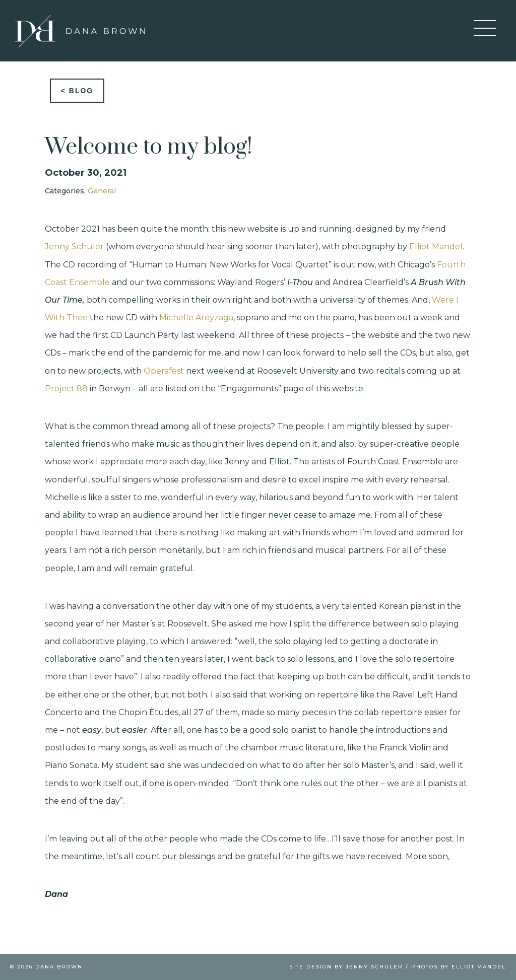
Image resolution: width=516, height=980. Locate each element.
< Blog (77, 91)
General (102, 191)
